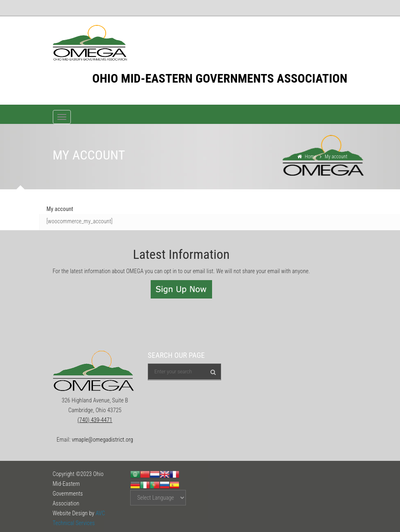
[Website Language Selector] (158, 498)
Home (310, 157)
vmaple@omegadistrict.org (102, 440)
